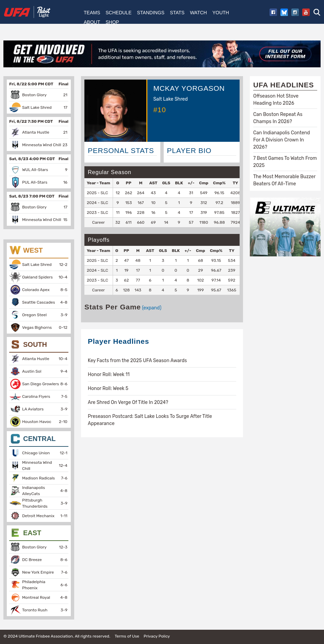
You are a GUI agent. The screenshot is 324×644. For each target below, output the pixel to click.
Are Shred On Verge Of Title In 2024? (128, 402)
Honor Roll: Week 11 (109, 375)
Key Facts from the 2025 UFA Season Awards (137, 361)
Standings (151, 13)
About (92, 22)
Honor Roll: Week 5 (108, 388)
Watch (198, 13)
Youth (221, 13)
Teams (92, 13)
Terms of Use (127, 636)
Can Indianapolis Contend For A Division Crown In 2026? (282, 140)
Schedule (118, 13)
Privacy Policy (157, 636)
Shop (112, 22)
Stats (177, 13)
